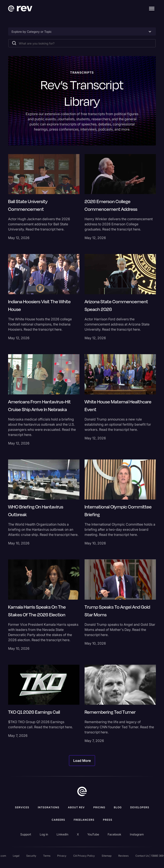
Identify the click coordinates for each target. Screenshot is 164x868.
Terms (47, 856)
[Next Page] (82, 761)
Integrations (49, 807)
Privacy (62, 856)
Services (22, 807)
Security (31, 856)
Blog (118, 807)
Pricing (99, 807)
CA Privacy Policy (84, 856)
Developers (140, 807)
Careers (58, 820)
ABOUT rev (76, 807)
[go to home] (82, 791)
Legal (16, 856)
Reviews (123, 856)
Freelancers (84, 820)
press (108, 820)
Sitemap (107, 856)
